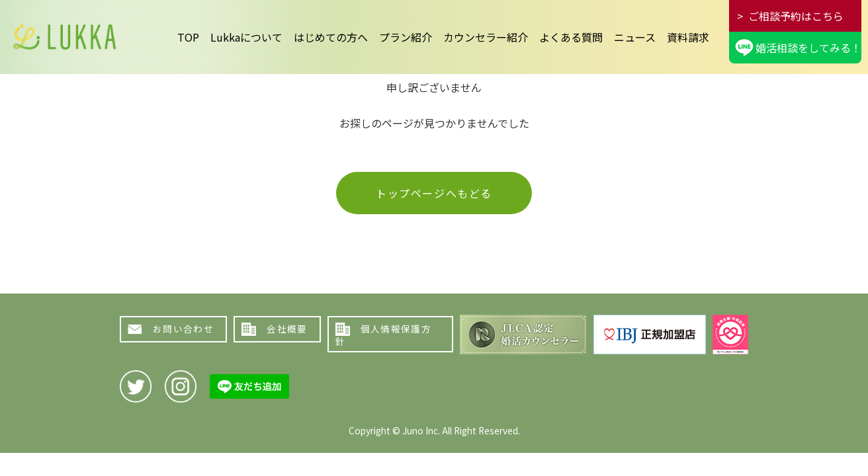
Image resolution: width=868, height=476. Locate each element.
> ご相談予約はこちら (790, 16)
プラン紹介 (406, 37)
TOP (188, 37)
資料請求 (688, 37)
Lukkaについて (246, 37)
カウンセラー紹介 (486, 37)
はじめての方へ (331, 37)
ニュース (635, 37)
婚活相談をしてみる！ (808, 48)
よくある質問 (571, 37)
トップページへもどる (434, 193)
